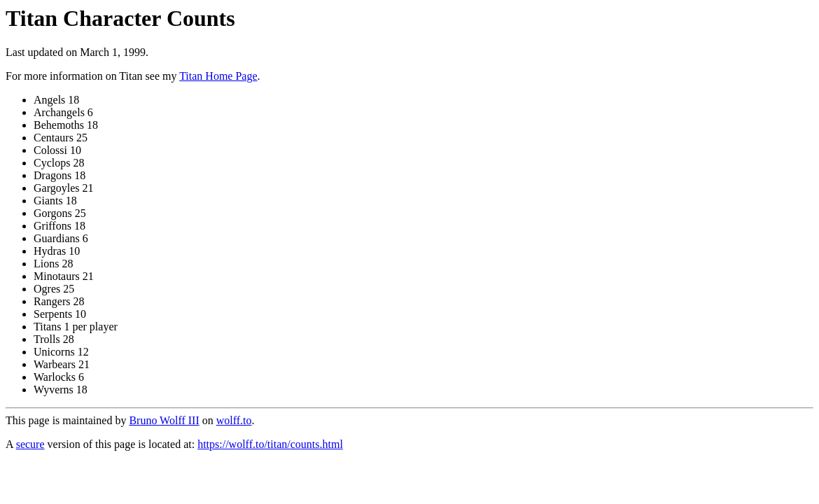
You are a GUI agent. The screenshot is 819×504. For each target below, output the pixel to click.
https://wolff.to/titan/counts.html (270, 444)
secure (30, 444)
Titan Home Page (218, 76)
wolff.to (234, 420)
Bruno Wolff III (164, 420)
